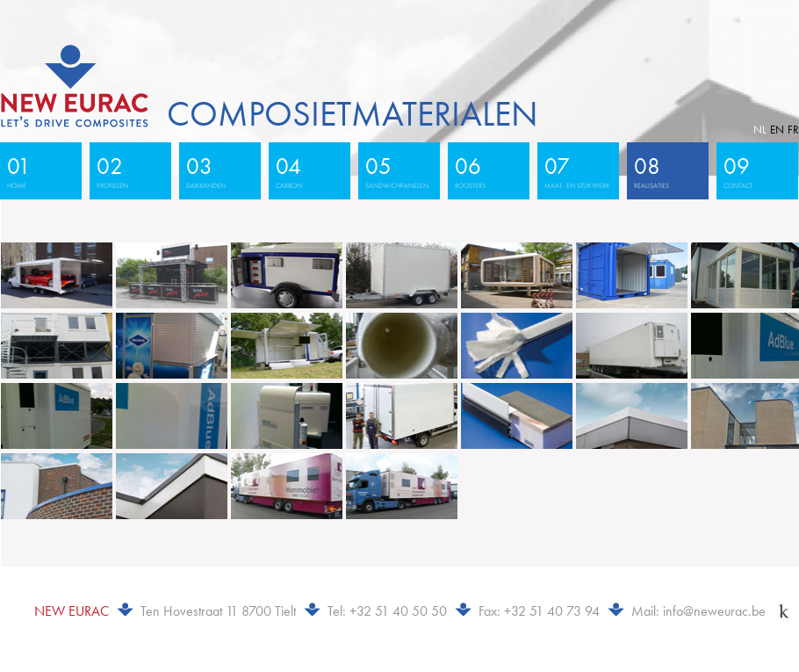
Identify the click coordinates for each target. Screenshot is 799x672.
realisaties (664, 170)
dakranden (216, 170)
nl (760, 130)
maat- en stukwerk (577, 170)
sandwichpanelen (397, 170)
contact (753, 170)
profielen (126, 170)
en (777, 130)
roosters (485, 170)
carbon (306, 170)
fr (793, 130)
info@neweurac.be (714, 611)
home (37, 170)
